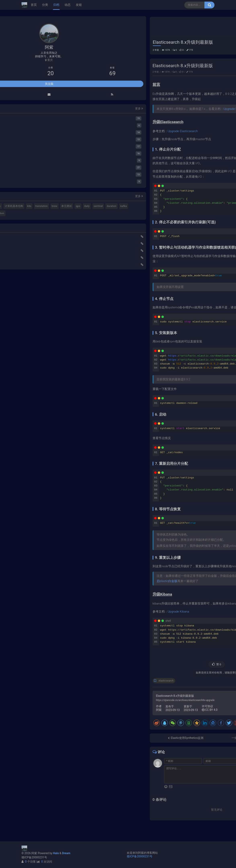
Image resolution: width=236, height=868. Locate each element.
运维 (208, 20)
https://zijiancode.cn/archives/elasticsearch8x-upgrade (116, 712)
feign (60, 768)
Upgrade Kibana (109, 624)
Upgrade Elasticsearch (170, 121)
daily (62, 753)
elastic (47, 739)
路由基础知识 (33, 826)
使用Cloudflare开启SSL (39, 798)
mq (28, 739)
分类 (45, 5)
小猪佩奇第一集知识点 (38, 819)
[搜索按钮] (209, 5)
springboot (33, 768)
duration (44, 761)
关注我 (49, 617)
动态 (68, 5)
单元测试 (41, 753)
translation (63, 746)
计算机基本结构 (35, 746)
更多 (69, 642)
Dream (66, 853)
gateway (48, 768)
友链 (79, 5)
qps (53, 753)
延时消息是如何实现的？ (40, 812)
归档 (56, 5)
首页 (34, 5)
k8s (51, 746)
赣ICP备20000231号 (34, 857)
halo (37, 739)
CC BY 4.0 (141, 722)
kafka (56, 761)
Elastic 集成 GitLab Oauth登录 (43, 805)
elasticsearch (97, 693)
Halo (56, 853)
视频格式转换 (63, 739)
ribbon (30, 775)
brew (29, 753)
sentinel (31, 761)
